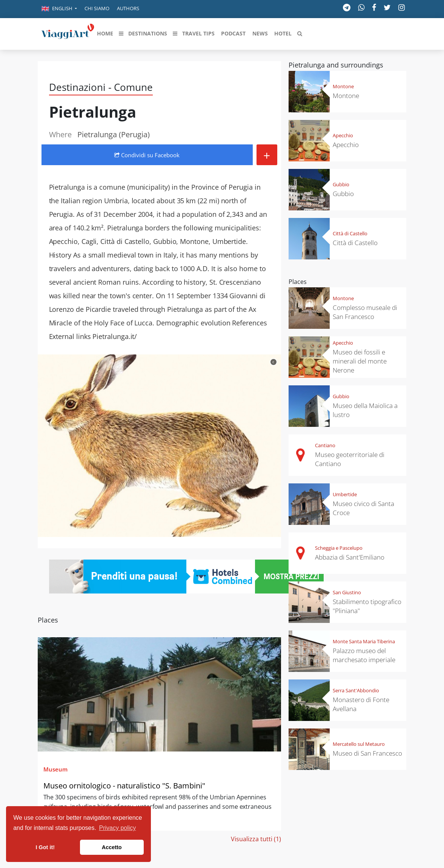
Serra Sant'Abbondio (356, 690)
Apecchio (343, 135)
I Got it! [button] (45, 847)
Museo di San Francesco (367, 753)
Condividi (147, 155)
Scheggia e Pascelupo (339, 548)
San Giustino (347, 592)
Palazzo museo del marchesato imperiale (364, 655)
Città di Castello (350, 233)
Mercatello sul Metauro (359, 744)
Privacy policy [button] (118, 828)
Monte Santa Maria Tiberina (364, 641)
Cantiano (325, 445)
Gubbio (341, 184)
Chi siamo (97, 8)
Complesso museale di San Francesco (365, 312)
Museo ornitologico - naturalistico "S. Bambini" (124, 786)
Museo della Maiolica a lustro (365, 410)
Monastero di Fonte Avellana (361, 704)
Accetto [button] (112, 847)
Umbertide (345, 494)
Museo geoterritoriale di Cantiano (350, 459)
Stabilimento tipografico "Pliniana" (367, 606)
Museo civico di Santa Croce (363, 508)
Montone (343, 86)
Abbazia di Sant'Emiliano (350, 557)
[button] (59, 9)
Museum (55, 769)
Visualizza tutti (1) (256, 839)
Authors (128, 8)
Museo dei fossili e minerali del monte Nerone (360, 361)
